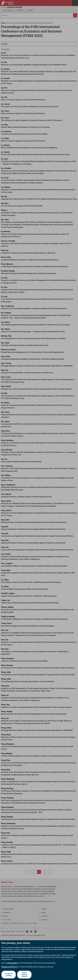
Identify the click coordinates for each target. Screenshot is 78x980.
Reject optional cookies (24, 975)
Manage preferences (9, 967)
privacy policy (12, 963)
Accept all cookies (9, 975)
